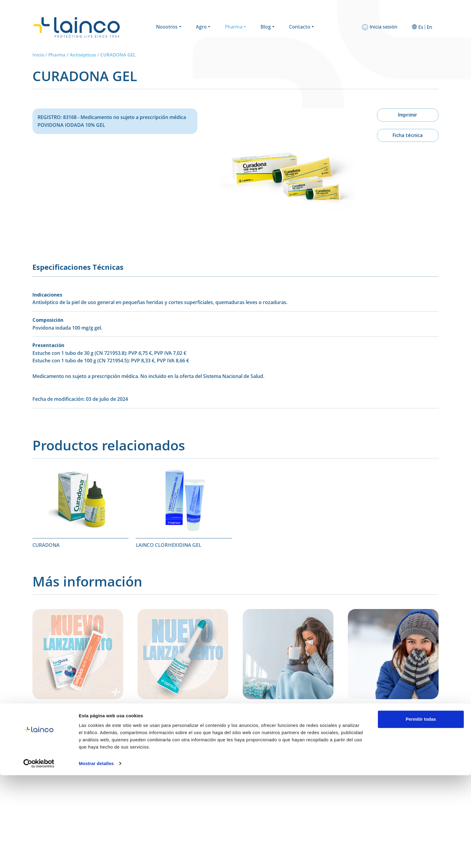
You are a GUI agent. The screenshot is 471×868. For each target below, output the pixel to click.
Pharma (234, 27)
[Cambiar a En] (429, 27)
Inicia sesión (383, 27)
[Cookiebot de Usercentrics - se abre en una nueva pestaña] (39, 856)
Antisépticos (83, 55)
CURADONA (46, 545)
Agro (201, 27)
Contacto (300, 27)
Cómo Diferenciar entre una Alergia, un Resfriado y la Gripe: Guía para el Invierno (392, 725)
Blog (266, 27)
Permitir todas (421, 812)
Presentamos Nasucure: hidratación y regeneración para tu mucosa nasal (181, 722)
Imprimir (408, 115)
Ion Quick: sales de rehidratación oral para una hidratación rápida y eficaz (75, 722)
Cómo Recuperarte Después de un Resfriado (282, 722)
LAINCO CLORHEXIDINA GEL (169, 545)
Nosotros (167, 27)
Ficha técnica (408, 135)
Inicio (38, 55)
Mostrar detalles (96, 856)
